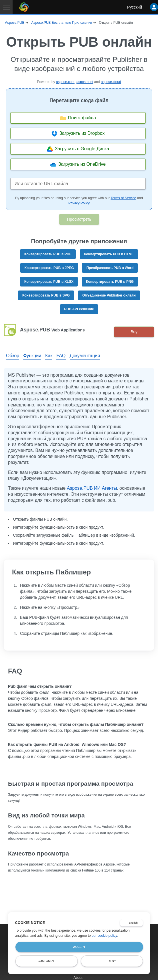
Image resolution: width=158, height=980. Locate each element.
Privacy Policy (79, 203)
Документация (85, 356)
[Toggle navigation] (6, 7)
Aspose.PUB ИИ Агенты (92, 488)
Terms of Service (123, 198)
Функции (32, 356)
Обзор (13, 356)
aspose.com (65, 82)
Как (49, 356)
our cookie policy (104, 936)
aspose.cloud (111, 82)
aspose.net (85, 82)
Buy (134, 332)
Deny (112, 961)
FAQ (61, 356)
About (78, 978)
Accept (79, 947)
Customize (47, 961)
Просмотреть (79, 219)
